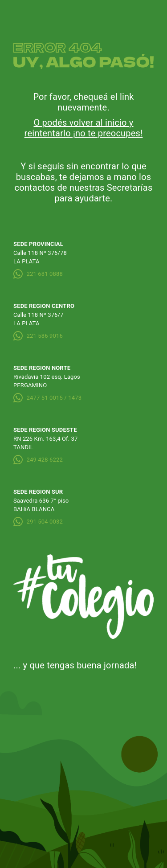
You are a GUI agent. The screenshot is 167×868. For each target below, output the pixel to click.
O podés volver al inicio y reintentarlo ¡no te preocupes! (84, 128)
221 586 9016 (38, 336)
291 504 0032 (38, 522)
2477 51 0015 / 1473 (47, 398)
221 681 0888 (38, 274)
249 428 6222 (38, 460)
